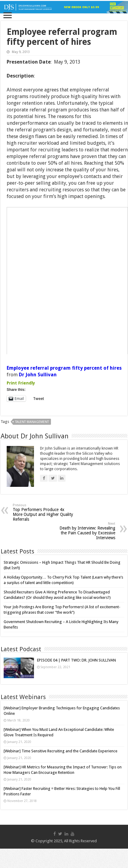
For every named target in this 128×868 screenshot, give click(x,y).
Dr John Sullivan (38, 375)
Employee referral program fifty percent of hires (64, 368)
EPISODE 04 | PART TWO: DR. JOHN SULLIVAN (76, 660)
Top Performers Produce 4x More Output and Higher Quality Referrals (44, 512)
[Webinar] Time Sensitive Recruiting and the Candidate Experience (61, 751)
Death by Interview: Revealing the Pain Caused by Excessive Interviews (84, 531)
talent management (32, 422)
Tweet (39, 399)
